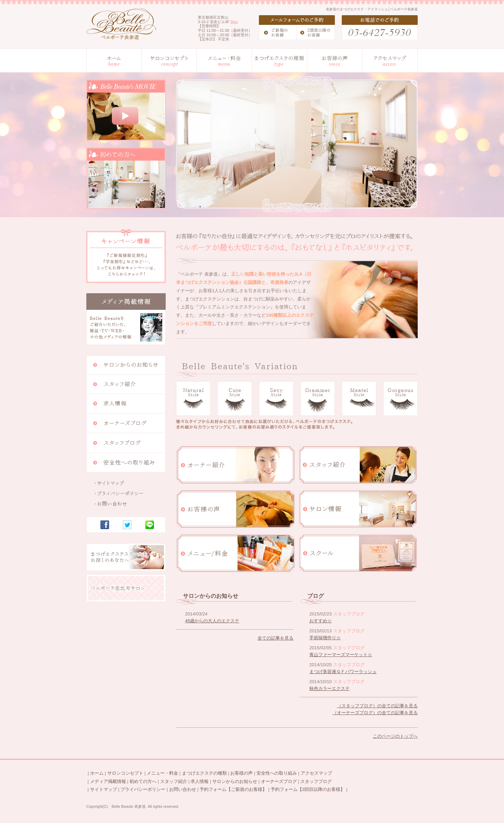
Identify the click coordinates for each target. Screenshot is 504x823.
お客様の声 (241, 773)
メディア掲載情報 (108, 781)
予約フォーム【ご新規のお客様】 (233, 789)
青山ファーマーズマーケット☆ (341, 655)
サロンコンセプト (125, 773)
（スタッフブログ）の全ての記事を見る (377, 706)
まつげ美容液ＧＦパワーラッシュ (343, 672)
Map (234, 22)
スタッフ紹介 (174, 781)
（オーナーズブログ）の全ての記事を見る (375, 713)
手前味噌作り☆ (325, 638)
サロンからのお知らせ (235, 781)
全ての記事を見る (275, 638)
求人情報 (200, 781)
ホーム (97, 773)
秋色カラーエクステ (329, 688)
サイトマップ (104, 789)
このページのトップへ (395, 736)
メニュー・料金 (162, 773)
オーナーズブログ (279, 781)
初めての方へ (143, 781)
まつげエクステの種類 (204, 773)
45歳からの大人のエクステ (212, 621)
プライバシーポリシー (143, 789)
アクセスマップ (316, 773)
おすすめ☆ (321, 621)
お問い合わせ (183, 789)
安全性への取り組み (277, 773)
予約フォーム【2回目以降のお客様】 (308, 789)
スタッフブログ (316, 781)
